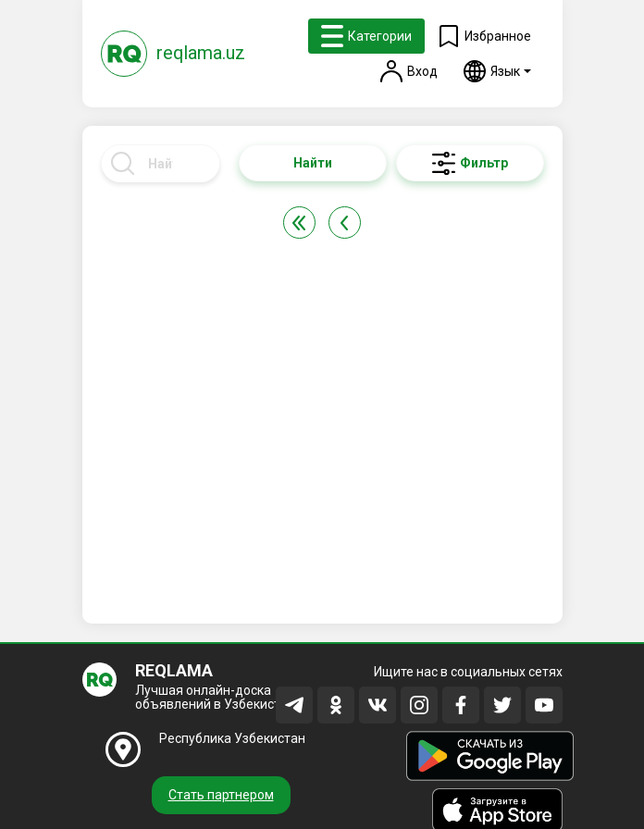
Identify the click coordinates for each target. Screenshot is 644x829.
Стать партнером (221, 795)
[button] (497, 71)
